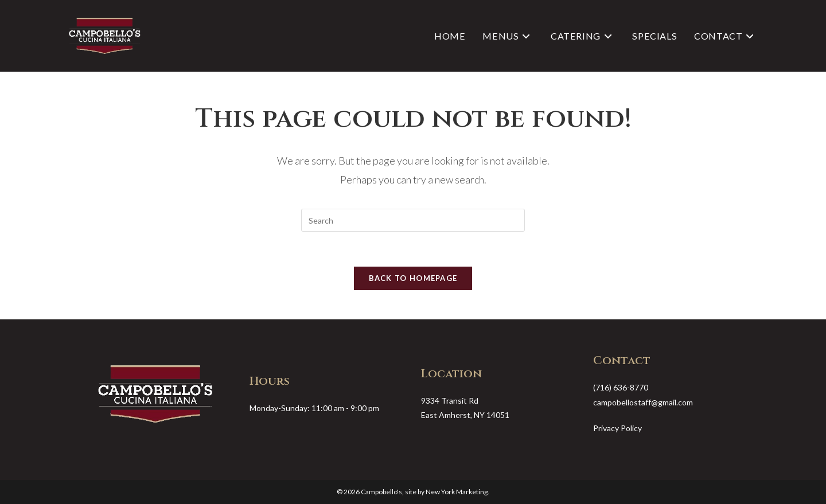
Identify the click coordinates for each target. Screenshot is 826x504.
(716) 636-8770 (621, 387)
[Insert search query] (413, 220)
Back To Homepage (413, 278)
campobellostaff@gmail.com (643, 402)
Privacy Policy (617, 428)
